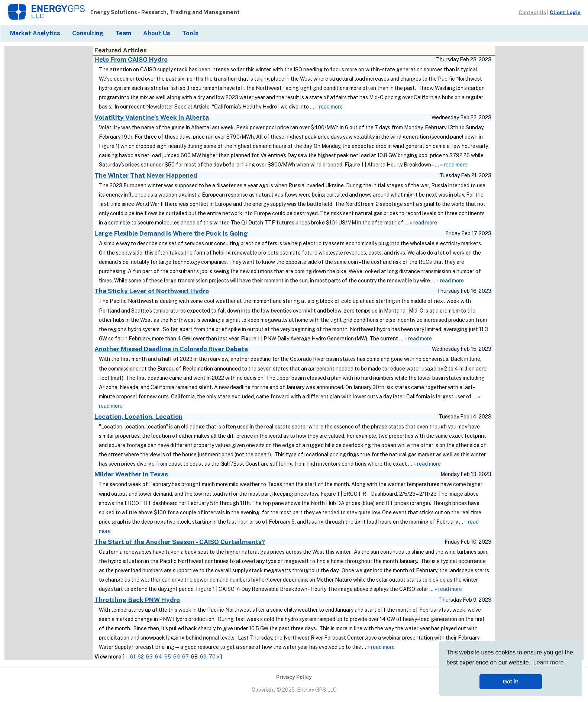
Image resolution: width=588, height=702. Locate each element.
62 (141, 657)
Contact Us (532, 12)
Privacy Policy (294, 677)
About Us (157, 33)
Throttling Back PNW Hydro (137, 600)
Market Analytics (35, 33)
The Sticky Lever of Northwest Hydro (152, 291)
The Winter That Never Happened (146, 175)
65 (168, 657)
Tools (190, 33)
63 (149, 657)
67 (185, 657)
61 (133, 657)
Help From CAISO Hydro (131, 59)
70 (212, 657)
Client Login (565, 12)
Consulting (88, 33)
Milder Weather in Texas (131, 474)
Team (123, 33)
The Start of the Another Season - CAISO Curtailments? (180, 542)
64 (159, 657)
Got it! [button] (511, 682)
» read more (329, 107)
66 (177, 657)
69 (203, 657)
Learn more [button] (549, 662)
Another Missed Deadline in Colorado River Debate (171, 349)
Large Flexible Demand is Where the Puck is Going (171, 233)
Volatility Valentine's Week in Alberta (152, 117)
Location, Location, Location (138, 417)
